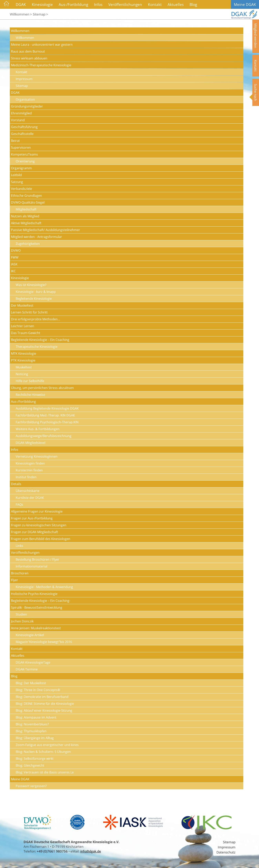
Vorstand (18, 120)
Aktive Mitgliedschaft (26, 223)
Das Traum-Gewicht (26, 333)
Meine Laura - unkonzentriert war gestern (42, 45)
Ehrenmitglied (21, 113)
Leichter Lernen (23, 326)
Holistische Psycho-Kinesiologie (34, 594)
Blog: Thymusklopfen (31, 731)
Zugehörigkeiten (28, 244)
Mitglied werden (256, 36)
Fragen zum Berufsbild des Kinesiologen (41, 539)
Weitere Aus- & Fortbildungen (38, 429)
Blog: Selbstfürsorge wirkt (35, 759)
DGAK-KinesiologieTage (33, 662)
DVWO (16, 250)
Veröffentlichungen (125, 4)
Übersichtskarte (28, 491)
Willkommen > (21, 14)
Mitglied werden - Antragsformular (36, 237)
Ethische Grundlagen (26, 196)
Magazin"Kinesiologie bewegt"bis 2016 (44, 642)
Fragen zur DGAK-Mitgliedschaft (35, 532)
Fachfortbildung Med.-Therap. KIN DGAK (45, 415)
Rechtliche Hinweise (30, 395)
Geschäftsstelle (22, 134)
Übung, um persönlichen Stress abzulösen (42, 388)
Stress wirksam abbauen (29, 58)
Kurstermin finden (29, 470)
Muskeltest (24, 367)
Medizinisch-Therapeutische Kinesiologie (41, 65)
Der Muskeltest (22, 305)
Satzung (17, 182)
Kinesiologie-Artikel (30, 635)
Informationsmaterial (31, 566)
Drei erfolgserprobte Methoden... (36, 319)
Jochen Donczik (22, 621)
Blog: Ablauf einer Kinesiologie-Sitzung (44, 710)
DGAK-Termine (27, 669)
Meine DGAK (245, 4)
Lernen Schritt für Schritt (29, 312)
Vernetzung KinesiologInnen (37, 456)
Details (16, 484)
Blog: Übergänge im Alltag (35, 738)
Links (19, 546)
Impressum (24, 79)
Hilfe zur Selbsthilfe (30, 381)
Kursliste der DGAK (30, 498)
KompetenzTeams (24, 154)
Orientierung (25, 161)
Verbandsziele (21, 189)
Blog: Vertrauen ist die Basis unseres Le (45, 772)
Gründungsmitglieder (27, 106)
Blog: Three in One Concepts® (38, 690)
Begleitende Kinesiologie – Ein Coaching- (41, 601)
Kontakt (155, 4)
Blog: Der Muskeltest (31, 683)
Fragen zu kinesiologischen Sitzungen (39, 525)
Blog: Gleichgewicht (30, 765)
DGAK (21, 4)
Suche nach (256, 92)
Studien (21, 614)
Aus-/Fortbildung (73, 4)
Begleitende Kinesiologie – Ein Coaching (40, 340)
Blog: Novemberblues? (32, 724)
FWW (15, 257)
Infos (98, 4)
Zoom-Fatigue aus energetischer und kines (47, 745)
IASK (14, 264)
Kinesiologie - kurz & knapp (36, 292)
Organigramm (21, 168)
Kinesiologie (42, 4)
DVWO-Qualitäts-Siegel (28, 202)
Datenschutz (226, 852)
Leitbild (16, 175)
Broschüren (20, 573)
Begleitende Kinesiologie (34, 299)
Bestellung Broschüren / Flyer (37, 559)
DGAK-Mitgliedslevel (31, 443)
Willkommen (20, 31)
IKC (13, 271)
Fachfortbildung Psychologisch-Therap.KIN (47, 422)
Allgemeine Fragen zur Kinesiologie (37, 511)
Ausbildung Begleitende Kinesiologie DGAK (47, 408)
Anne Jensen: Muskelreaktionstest (36, 628)
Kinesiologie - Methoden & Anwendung (44, 587)
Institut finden (26, 477)
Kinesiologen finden (30, 463)
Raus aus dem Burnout (28, 51)
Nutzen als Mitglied (25, 216)
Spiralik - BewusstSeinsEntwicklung (37, 608)
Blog (193, 4)
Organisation (25, 99)
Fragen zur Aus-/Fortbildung (32, 518)
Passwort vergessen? (31, 786)
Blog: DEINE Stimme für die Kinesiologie (45, 704)
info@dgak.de (91, 851)
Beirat (15, 141)
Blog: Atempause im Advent (36, 717)
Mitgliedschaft (26, 209)
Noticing (22, 374)
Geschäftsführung (24, 127)
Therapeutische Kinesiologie (37, 347)
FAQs (19, 505)
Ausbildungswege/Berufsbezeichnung (44, 436)
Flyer (15, 580)
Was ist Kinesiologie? (31, 285)
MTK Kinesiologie (24, 353)
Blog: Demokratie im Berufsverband (42, 697)
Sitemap (22, 86)
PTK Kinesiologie (23, 360)
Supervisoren (21, 148)
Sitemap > (40, 14)
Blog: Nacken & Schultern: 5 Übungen (43, 752)
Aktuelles (176, 4)
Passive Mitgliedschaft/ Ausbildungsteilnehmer (46, 230)
